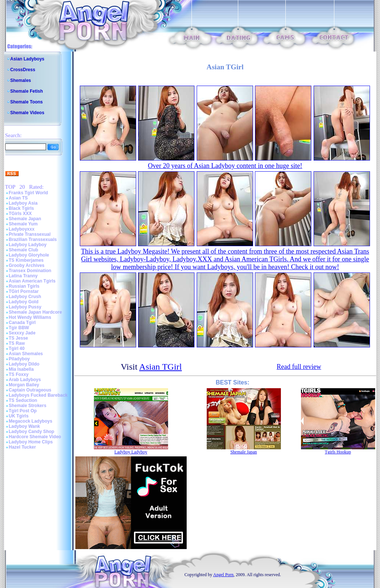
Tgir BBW (19, 328)
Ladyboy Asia (23, 203)
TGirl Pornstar (24, 291)
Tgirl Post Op (23, 411)
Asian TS (18, 198)
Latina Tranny (23, 276)
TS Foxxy (19, 374)
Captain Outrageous (30, 390)
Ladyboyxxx (22, 229)
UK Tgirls (19, 416)
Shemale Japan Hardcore (35, 312)
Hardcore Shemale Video (35, 437)
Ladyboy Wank (24, 426)
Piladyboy (19, 359)
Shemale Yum (23, 224)
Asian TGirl (160, 367)
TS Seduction (23, 400)
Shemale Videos (27, 113)
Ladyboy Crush (25, 297)
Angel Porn (223, 575)
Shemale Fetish (27, 91)
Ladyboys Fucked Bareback (38, 395)
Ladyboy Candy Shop (32, 432)
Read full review (299, 367)
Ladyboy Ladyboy (28, 245)
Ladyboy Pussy (25, 307)
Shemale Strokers (28, 406)
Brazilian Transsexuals (33, 240)
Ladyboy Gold (24, 302)
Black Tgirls (22, 208)
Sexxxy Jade (22, 333)
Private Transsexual (30, 234)
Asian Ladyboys (27, 59)
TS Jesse (19, 338)
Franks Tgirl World (29, 193)
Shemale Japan (25, 219)
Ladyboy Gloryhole (29, 255)
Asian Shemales (26, 354)
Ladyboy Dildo (24, 364)
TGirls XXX (20, 214)
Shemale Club (24, 250)
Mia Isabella (21, 369)
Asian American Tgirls (32, 281)
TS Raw (17, 343)
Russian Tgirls (24, 286)
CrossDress (23, 70)
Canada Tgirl (22, 323)
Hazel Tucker (22, 447)
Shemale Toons (27, 102)
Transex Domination (30, 271)
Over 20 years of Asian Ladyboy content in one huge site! (225, 166)
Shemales (21, 80)
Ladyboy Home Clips (31, 442)
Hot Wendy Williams (30, 317)
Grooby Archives (27, 265)
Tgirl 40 (17, 348)
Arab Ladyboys (25, 380)
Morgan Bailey (24, 385)
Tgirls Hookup (338, 452)
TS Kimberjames (26, 260)
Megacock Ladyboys (31, 421)
